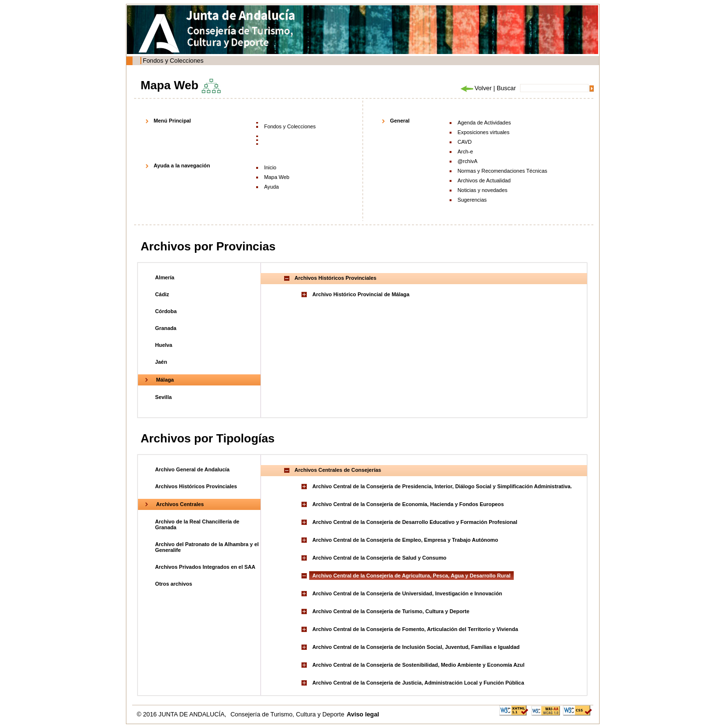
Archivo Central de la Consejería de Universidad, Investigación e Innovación (407, 593)
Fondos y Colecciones (173, 61)
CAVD (465, 142)
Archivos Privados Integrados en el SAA (205, 567)
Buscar (506, 88)
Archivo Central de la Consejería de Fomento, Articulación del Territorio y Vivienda (415, 629)
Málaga (165, 380)
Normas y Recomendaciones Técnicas (503, 171)
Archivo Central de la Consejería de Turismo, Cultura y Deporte (391, 611)
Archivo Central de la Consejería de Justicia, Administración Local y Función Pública (418, 683)
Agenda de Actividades (485, 123)
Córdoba (166, 311)
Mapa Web (277, 177)
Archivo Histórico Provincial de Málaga (361, 294)
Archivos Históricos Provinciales (196, 486)
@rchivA (468, 161)
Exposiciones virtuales (484, 132)
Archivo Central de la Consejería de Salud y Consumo (380, 558)
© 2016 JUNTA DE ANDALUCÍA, (183, 714)
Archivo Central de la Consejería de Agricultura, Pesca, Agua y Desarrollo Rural (412, 576)
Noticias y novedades (483, 190)
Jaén (161, 362)
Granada (166, 328)
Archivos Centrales (180, 504)
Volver (476, 88)
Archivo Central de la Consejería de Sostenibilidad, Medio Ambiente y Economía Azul (419, 665)
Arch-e (465, 151)
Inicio (270, 167)
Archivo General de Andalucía (192, 469)
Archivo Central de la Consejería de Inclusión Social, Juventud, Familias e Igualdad (416, 647)
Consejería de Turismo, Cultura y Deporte (287, 714)
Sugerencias (472, 200)
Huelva (164, 345)
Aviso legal (363, 714)
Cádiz (162, 294)
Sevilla (164, 397)
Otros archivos (174, 584)
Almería (165, 277)
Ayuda (272, 187)
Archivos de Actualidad (484, 180)
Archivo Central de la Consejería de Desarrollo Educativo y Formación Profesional (415, 522)
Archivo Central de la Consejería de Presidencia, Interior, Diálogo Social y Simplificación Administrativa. (442, 486)
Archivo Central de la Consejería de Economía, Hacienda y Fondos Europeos (408, 504)
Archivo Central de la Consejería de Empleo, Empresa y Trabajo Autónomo (405, 540)
